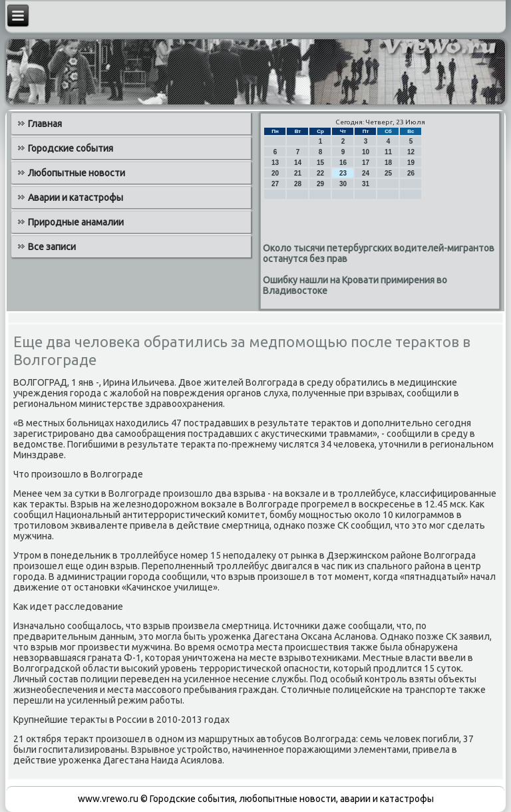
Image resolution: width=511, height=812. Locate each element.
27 (275, 184)
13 (275, 163)
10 (366, 152)
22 (320, 173)
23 (343, 173)
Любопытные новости (77, 173)
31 (366, 184)
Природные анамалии (76, 222)
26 (411, 173)
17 (366, 163)
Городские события (71, 148)
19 (411, 163)
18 (388, 163)
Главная (45, 124)
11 (388, 152)
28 (298, 184)
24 (366, 173)
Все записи (52, 247)
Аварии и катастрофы (76, 198)
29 (320, 184)
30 (343, 184)
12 (411, 152)
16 (343, 163)
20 (275, 173)
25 (388, 173)
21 (298, 173)
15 (320, 163)
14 (298, 163)
